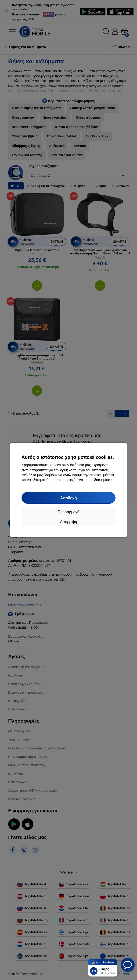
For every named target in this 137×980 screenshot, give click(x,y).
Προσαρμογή (69, 512)
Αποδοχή (68, 498)
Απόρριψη (69, 522)
